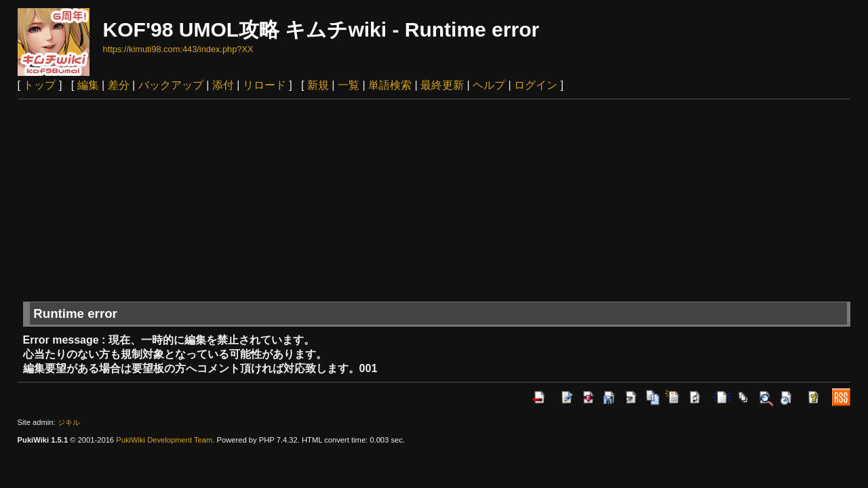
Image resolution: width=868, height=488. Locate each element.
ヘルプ (489, 85)
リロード (264, 85)
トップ (39, 85)
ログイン (536, 85)
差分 (119, 85)
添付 (223, 85)
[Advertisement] (434, 201)
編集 (88, 85)
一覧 (349, 85)
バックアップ (171, 85)
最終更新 (442, 85)
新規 (318, 85)
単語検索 (390, 85)
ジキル (69, 422)
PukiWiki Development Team (164, 440)
